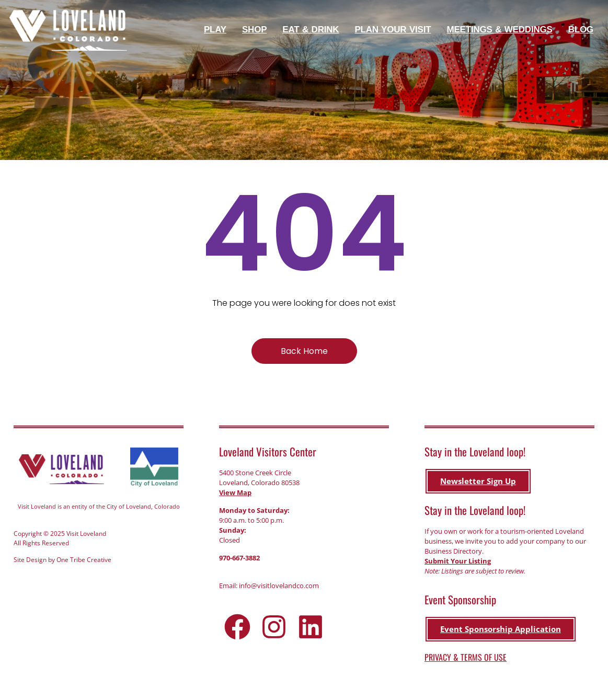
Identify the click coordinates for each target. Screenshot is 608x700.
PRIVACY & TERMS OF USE (466, 657)
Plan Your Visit (395, 30)
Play (218, 30)
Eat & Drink (313, 30)
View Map (235, 493)
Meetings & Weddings (502, 30)
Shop (257, 30)
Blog (581, 30)
